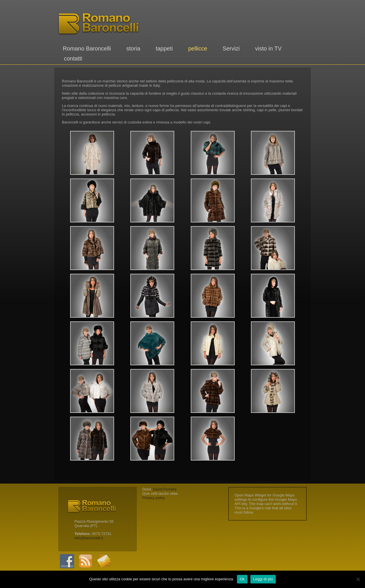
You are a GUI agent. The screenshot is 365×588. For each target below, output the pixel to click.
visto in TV (268, 48)
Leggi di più (263, 579)
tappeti (164, 48)
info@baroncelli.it (89, 538)
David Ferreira (165, 489)
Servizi (231, 48)
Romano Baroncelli (87, 48)
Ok (242, 579)
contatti (73, 58)
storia (133, 48)
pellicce (198, 48)
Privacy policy (154, 498)
